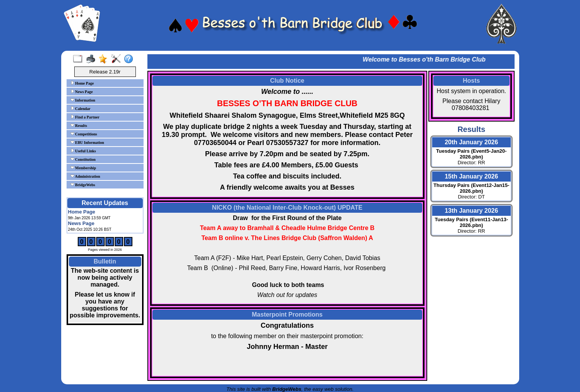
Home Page (82, 83)
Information (83, 100)
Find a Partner (85, 117)
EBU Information (87, 142)
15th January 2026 (471, 176)
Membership (83, 168)
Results (79, 125)
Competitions (84, 134)
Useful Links (83, 151)
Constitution (83, 159)
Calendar (81, 108)
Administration (85, 176)
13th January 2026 (471, 211)
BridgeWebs (83, 185)
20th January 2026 (471, 142)
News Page (82, 92)
